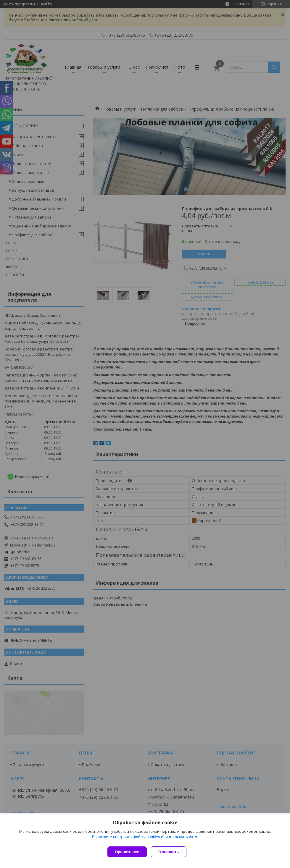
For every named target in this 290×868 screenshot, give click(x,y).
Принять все (127, 852)
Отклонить (171, 852)
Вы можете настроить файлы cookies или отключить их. (143, 839)
